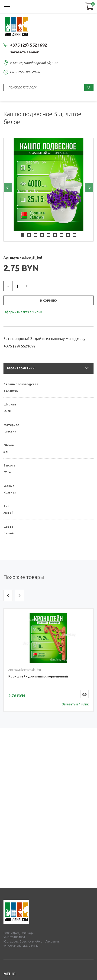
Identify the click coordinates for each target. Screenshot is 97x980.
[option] (48, 184)
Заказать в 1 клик (75, 704)
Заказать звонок (25, 52)
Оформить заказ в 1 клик (23, 312)
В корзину (48, 300)
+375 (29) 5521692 (29, 45)
